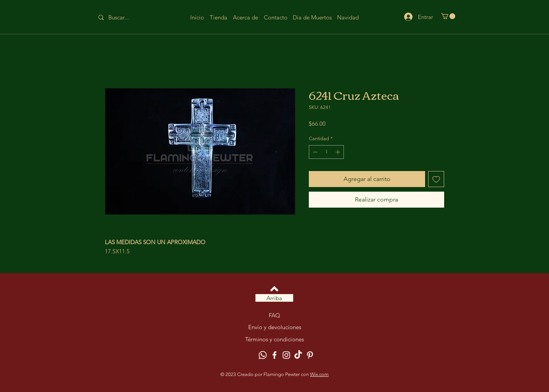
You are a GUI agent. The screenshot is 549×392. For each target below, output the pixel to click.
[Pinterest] (310, 355)
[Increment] (339, 152)
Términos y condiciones (274, 339)
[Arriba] (274, 298)
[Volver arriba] (274, 289)
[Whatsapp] (263, 355)
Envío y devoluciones (275, 327)
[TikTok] (298, 355)
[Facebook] (274, 355)
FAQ (274, 315)
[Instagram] (286, 355)
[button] (448, 16)
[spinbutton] (327, 152)
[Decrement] (315, 152)
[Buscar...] (124, 17)
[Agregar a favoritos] (436, 179)
